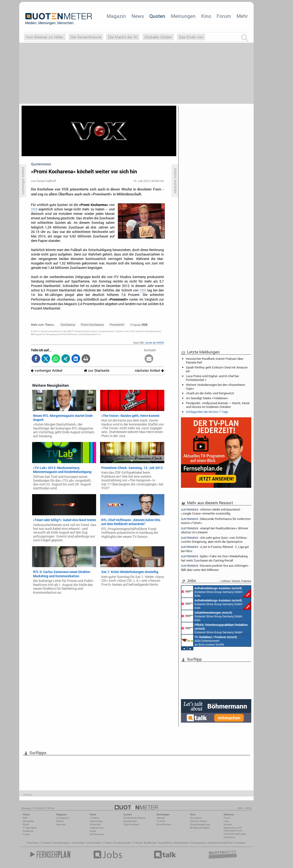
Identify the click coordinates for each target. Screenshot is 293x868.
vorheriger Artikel (47, 370)
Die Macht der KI (123, 37)
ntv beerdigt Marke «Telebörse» (207, 398)
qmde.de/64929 (155, 343)
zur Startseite (97, 370)
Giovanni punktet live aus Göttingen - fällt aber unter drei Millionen (215, 568)
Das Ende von (191, 37)
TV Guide (137, 843)
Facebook (28, 831)
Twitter (26, 834)
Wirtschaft (95, 824)
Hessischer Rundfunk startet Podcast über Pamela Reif (215, 360)
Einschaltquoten (122, 843)
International (97, 828)
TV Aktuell (46, 843)
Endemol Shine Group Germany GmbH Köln (216, 592)
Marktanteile (130, 821)
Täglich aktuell (131, 824)
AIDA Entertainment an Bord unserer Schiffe (209, 640)
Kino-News (196, 818)
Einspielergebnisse (200, 824)
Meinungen (183, 16)
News (138, 16)
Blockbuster (150, 843)
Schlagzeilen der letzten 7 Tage (207, 412)
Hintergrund (63, 818)
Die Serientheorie (86, 37)
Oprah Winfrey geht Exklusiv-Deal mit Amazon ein (217, 369)
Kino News (33, 843)
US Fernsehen (94, 843)
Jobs (226, 821)
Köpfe (93, 831)
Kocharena (68, 325)
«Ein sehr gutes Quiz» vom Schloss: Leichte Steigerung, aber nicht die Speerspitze (214, 540)
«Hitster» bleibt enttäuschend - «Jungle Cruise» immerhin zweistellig (211, 511)
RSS (25, 818)
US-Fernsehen (97, 834)
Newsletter (28, 821)
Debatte (161, 818)
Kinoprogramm (199, 843)
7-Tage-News (30, 828)
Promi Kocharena (92, 325)
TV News (107, 843)
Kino (206, 16)
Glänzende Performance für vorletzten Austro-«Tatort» (216, 521)
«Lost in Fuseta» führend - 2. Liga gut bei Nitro (215, 549)
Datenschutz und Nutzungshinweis (233, 829)
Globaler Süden (158, 37)
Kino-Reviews (164, 824)
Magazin (116, 16)
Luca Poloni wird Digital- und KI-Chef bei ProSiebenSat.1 (212, 378)
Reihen (60, 821)
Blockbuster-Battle (200, 828)
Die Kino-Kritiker (199, 821)
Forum (224, 16)
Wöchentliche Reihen (135, 818)
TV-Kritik (161, 821)
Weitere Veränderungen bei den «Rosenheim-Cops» (216, 387)
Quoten (157, 16)
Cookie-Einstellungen (235, 834)
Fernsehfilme (165, 843)
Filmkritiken (79, 843)
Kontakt (228, 824)
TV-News (94, 818)
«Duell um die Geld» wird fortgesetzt (210, 393)
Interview (61, 824)
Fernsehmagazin (62, 843)
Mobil (26, 824)
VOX (34, 209)
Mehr (242, 16)
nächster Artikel (149, 370)
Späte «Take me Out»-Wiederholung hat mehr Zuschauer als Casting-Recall (214, 558)
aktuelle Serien (181, 843)
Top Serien (240, 843)
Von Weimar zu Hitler (45, 37)
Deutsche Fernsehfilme (220, 843)
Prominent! (117, 325)
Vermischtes (96, 821)
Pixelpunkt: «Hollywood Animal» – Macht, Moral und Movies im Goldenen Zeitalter (218, 405)
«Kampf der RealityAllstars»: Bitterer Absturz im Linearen (215, 530)
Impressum (230, 837)
